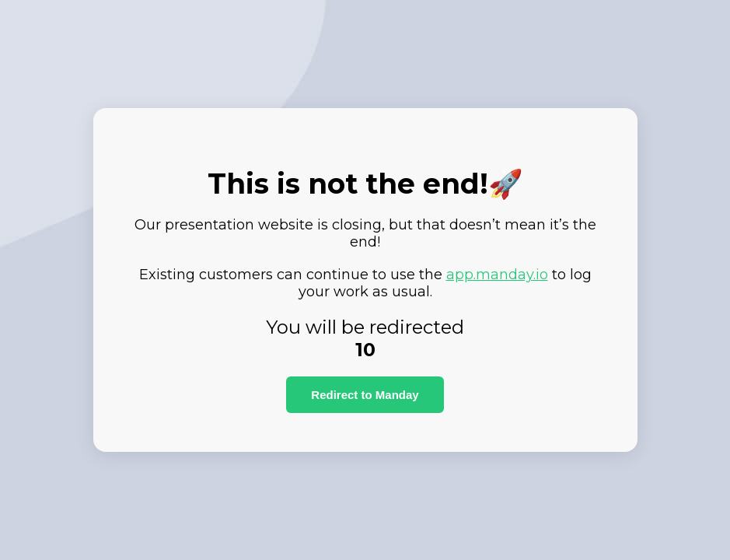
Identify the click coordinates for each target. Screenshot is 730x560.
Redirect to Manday (365, 395)
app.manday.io (497, 275)
